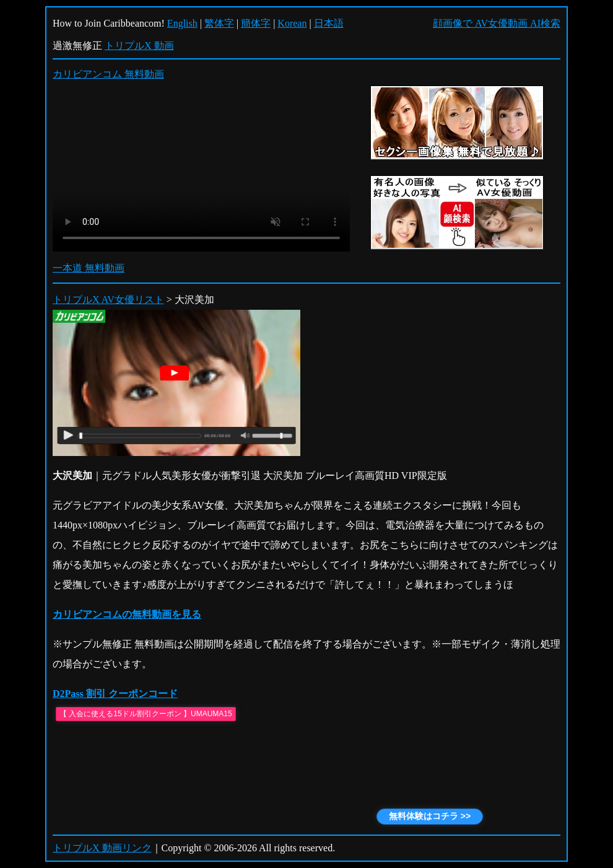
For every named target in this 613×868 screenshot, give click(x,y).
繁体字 (219, 23)
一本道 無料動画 (89, 268)
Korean (292, 23)
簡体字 (256, 23)
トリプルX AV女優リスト (108, 300)
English (182, 23)
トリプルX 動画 (139, 46)
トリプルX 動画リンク (102, 848)
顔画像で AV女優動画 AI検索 (497, 23)
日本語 (329, 23)
